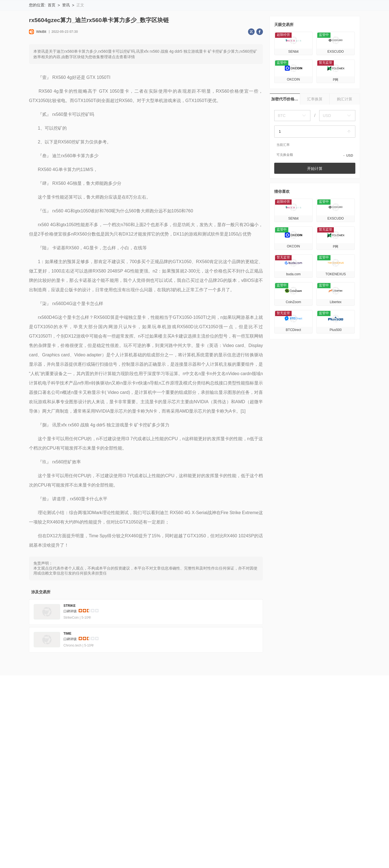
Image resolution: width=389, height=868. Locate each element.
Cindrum (210, 853)
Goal (273, 844)
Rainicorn (339, 853)
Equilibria (104, 853)
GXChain (288, 853)
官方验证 (123, 760)
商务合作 (222, 760)
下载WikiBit (342, 11)
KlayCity (254, 844)
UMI (288, 844)
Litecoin (53, 844)
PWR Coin (308, 844)
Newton (176, 844)
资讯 (66, 41)
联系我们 (200, 760)
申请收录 (178, 760)
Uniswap (332, 844)
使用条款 (80, 760)
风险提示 (58, 760)
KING (34, 844)
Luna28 (124, 844)
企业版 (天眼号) (151, 760)
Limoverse (80, 853)
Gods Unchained (239, 853)
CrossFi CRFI (150, 844)
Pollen (267, 853)
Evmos (160, 853)
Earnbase (231, 844)
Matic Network (98, 844)
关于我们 (37, 760)
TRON (73, 844)
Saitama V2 (313, 853)
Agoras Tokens (203, 844)
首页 (52, 41)
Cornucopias (184, 853)
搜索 (249, 11)
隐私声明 (102, 760)
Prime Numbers (133, 853)
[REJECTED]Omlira (46, 853)
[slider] (89, 648)
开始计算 (315, 205)
